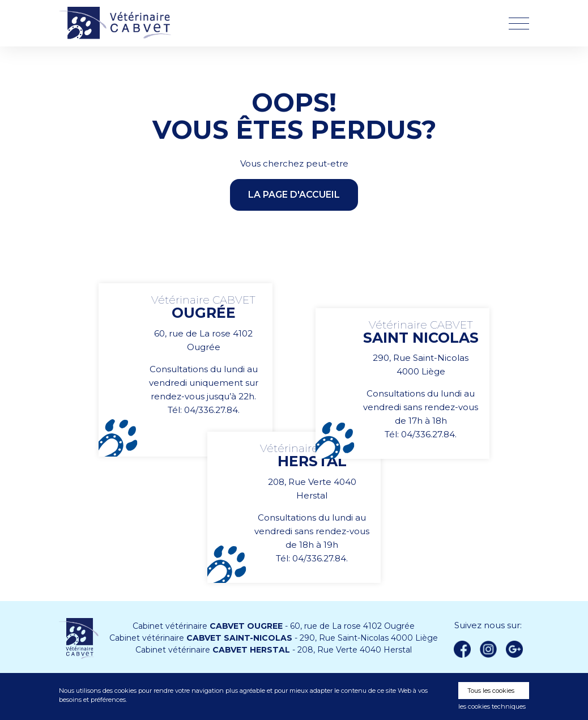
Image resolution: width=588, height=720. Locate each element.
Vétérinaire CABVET (118, 23)
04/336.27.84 (211, 410)
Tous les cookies (491, 691)
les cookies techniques (492, 706)
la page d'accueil (294, 195)
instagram (488, 649)
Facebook (462, 649)
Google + (517, 650)
